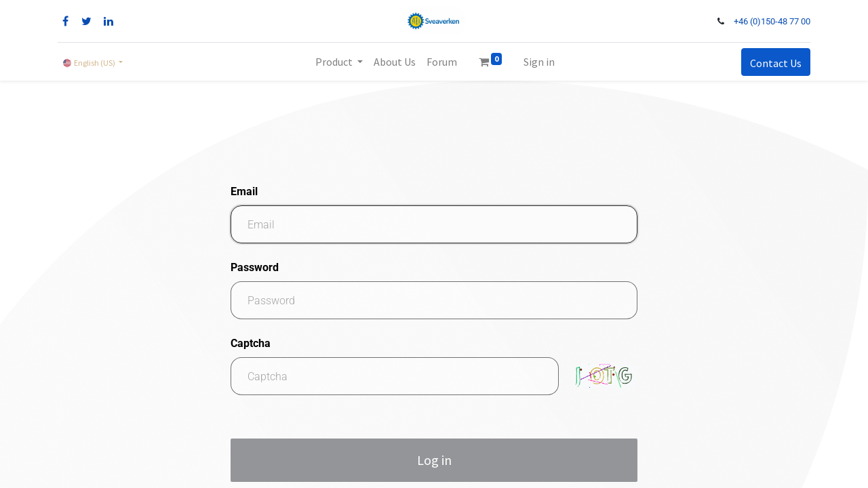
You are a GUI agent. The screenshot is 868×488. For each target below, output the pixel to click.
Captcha (251, 343)
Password (255, 267)
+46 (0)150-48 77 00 (772, 21)
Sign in (539, 62)
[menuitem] (395, 62)
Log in (434, 460)
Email (244, 191)
